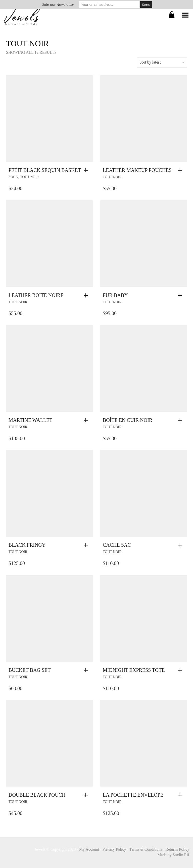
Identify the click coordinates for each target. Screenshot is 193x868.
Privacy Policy (114, 849)
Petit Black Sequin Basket (45, 170)
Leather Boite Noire (36, 295)
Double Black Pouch (37, 795)
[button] (87, 170)
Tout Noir (30, 177)
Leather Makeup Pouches (137, 170)
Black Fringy (27, 545)
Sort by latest (162, 62)
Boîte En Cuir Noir (128, 420)
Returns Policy (177, 849)
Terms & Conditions (146, 849)
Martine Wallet (31, 420)
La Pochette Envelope (133, 795)
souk (13, 177)
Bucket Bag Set (30, 670)
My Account (89, 849)
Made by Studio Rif (173, 855)
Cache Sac (117, 545)
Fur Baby (115, 295)
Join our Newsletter (58, 5)
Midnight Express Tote (134, 670)
